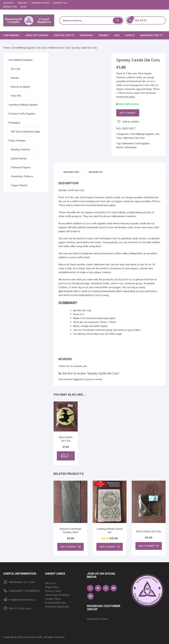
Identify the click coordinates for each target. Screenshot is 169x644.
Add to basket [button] (66, 456)
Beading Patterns (20, 149)
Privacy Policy (53, 591)
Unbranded (130, 147)
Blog (24, 7)
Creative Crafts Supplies (22, 114)
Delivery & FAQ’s (40, 3)
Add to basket (128, 113)
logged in (78, 379)
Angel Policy (52, 587)
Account (8, 3)
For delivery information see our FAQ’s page (97, 334)
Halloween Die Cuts (59, 48)
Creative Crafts (64, 35)
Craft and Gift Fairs (56, 603)
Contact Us (60, 3)
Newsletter (10, 7)
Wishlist (23, 3)
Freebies (103, 35)
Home (6, 48)
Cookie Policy (53, 599)
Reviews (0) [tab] (96, 172)
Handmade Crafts (151, 35)
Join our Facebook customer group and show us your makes (107, 330)
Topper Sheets (19, 185)
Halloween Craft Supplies (136, 143)
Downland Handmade (57, 607)
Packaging (86, 35)
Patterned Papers (21, 167)
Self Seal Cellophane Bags (25, 132)
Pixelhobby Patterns (22, 176)
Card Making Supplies (24, 48)
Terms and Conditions (57, 595)
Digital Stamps (19, 158)
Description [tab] (71, 172)
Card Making (11, 35)
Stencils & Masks (20, 87)
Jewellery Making (37, 35)
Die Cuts (42, 48)
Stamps (15, 78)
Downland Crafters (97, 619)
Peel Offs (16, 96)
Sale (117, 35)
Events (130, 35)
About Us (50, 583)
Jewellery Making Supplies (23, 105)
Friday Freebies (17, 140)
